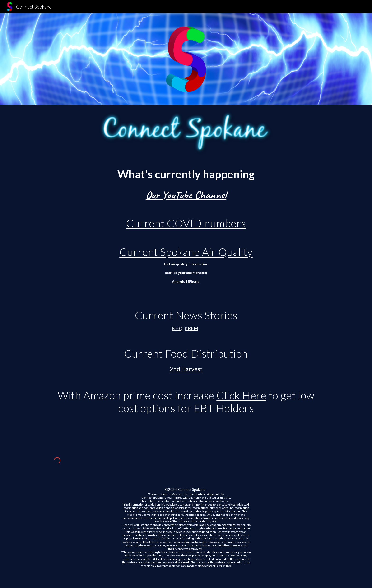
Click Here (241, 395)
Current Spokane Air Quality (186, 252)
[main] (186, 301)
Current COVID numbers (186, 223)
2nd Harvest (186, 369)
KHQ (177, 328)
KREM (191, 328)
